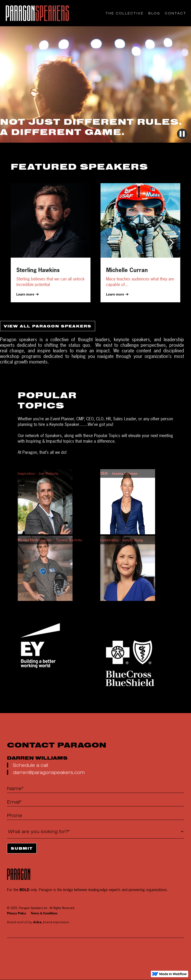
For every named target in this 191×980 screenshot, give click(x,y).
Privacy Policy (17, 913)
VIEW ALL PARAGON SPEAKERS (48, 326)
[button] (171, 243)
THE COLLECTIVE (125, 13)
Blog (154, 13)
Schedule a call (30, 765)
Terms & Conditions (44, 913)
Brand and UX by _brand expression (38, 922)
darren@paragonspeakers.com (49, 772)
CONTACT (176, 13)
